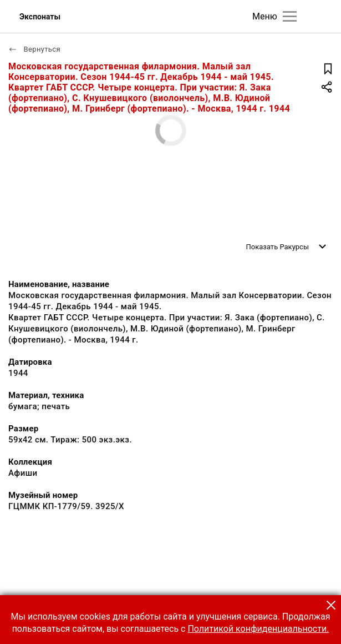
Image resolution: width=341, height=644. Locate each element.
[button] (331, 605)
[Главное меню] (290, 16)
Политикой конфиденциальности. (258, 629)
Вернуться (34, 49)
